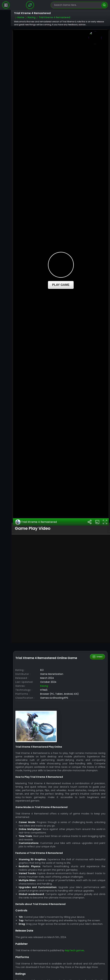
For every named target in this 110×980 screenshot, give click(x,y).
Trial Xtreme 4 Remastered (36, 502)
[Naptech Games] (30, 5)
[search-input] (77, 5)
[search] (104, 5)
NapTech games (75, 931)
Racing (44, 666)
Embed (98, 637)
